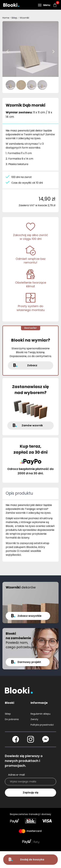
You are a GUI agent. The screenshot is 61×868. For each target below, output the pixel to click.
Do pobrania (12, 719)
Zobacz (32, 365)
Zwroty (34, 719)
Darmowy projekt (29, 662)
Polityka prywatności (42, 725)
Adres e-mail (16, 775)
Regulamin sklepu (41, 714)
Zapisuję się (31, 793)
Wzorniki (24, 18)
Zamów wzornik (32, 425)
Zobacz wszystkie (30, 616)
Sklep (8, 714)
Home (6, 18)
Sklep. (15, 18)
